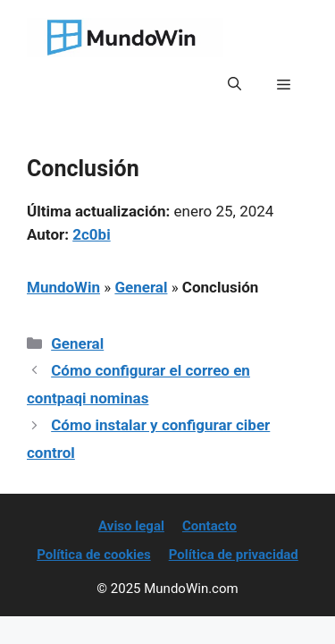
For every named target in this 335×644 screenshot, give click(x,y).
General (141, 287)
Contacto (209, 526)
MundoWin (63, 287)
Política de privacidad (234, 555)
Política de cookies (94, 555)
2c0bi (91, 234)
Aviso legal (131, 526)
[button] (234, 84)
